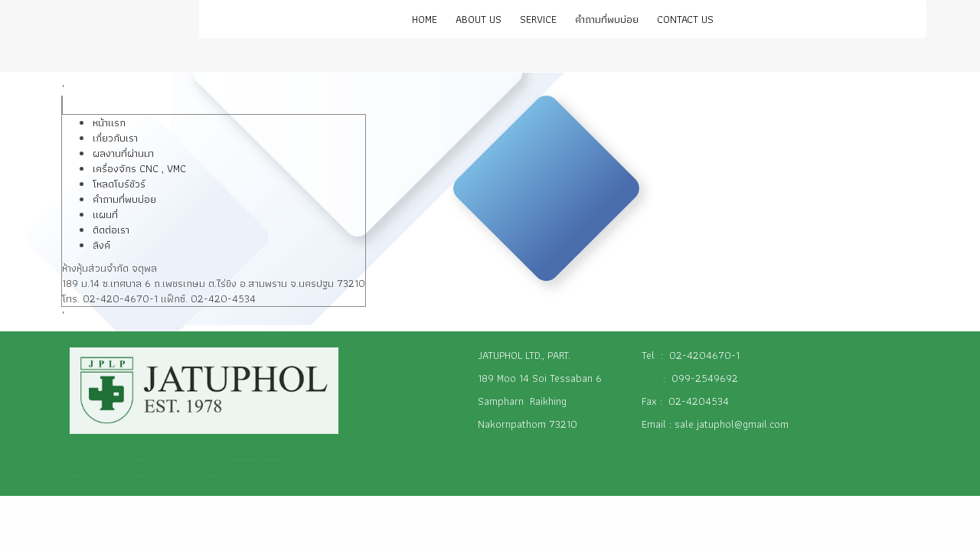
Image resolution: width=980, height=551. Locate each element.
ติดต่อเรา (111, 230)
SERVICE (538, 19)
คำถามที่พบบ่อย (607, 19)
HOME (425, 19)
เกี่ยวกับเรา (115, 138)
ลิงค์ (101, 245)
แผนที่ (105, 214)
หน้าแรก (109, 122)
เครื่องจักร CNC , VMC (139, 168)
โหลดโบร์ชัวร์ (119, 184)
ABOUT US (479, 19)
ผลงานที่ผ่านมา (123, 153)
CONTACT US (685, 19)
